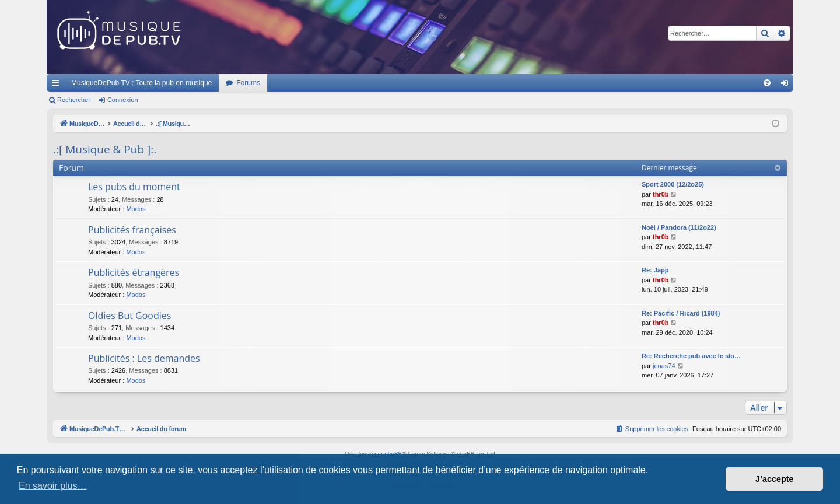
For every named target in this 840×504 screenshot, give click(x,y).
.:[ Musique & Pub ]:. (105, 149)
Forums (248, 83)
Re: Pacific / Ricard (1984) (681, 313)
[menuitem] (767, 83)
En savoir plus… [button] (53, 486)
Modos (136, 209)
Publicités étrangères (134, 272)
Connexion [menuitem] (787, 85)
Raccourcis (58, 85)
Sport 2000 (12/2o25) (673, 184)
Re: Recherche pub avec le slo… (691, 356)
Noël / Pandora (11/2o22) (679, 228)
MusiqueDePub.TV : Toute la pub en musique (141, 83)
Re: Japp (655, 270)
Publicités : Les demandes (144, 358)
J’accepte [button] (775, 479)
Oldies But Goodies (129, 316)
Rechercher (74, 100)
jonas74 (664, 366)
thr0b (661, 194)
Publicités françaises (132, 230)
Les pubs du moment (134, 187)
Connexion (123, 100)
